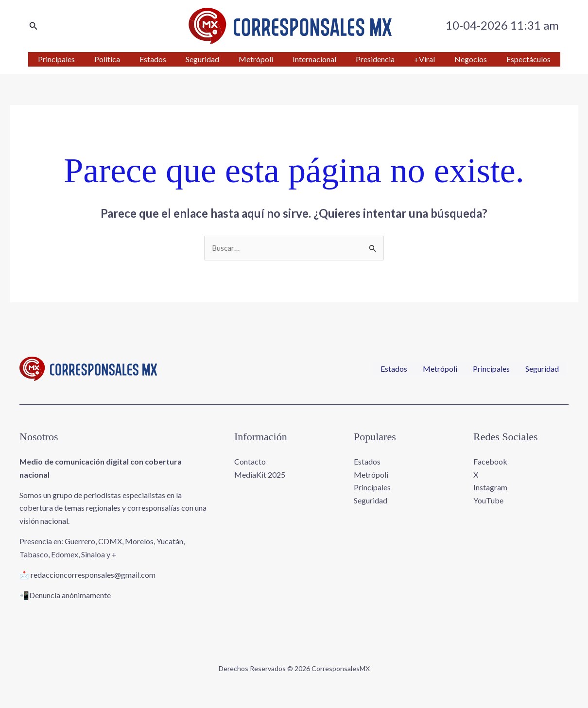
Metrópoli (440, 369)
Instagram (490, 488)
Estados (394, 369)
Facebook (490, 462)
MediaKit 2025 (260, 475)
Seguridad (542, 369)
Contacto (250, 462)
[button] (34, 26)
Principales (491, 369)
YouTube (488, 500)
